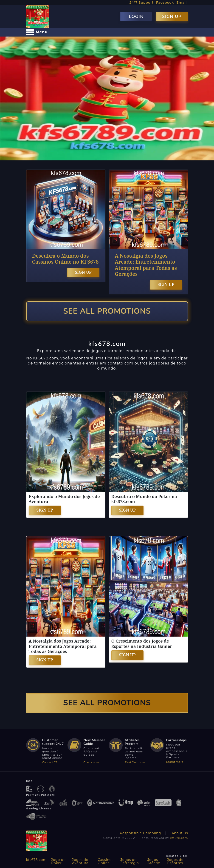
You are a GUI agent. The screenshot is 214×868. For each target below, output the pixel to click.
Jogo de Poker (58, 861)
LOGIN (136, 17)
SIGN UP (172, 17)
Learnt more (175, 762)
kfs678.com (179, 838)
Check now (91, 762)
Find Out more (135, 762)
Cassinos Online (106, 861)
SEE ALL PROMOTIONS (107, 311)
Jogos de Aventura (80, 861)
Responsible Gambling (140, 833)
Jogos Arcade (154, 861)
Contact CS (50, 762)
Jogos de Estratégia (130, 861)
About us (180, 833)
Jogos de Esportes (175, 861)
